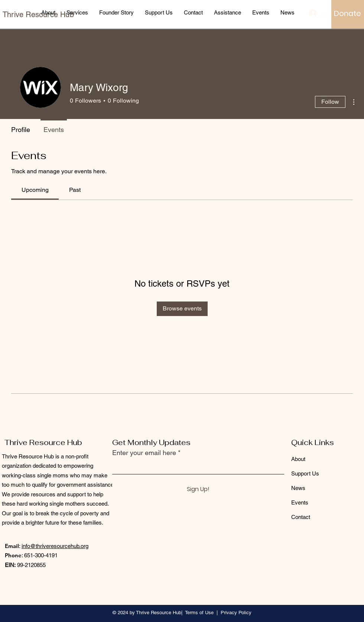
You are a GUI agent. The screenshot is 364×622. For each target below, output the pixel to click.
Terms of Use (199, 613)
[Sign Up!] (198, 490)
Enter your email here (144, 453)
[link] (35, 190)
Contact (301, 517)
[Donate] (347, 13)
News (298, 488)
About (298, 459)
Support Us (305, 473)
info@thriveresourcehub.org (55, 546)
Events (300, 502)
